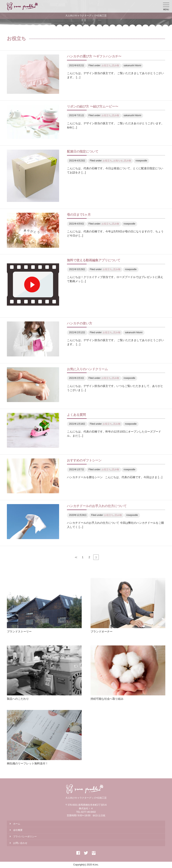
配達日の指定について (83, 151)
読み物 (115, 65)
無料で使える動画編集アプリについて (94, 260)
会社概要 (18, 830)
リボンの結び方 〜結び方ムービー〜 (92, 106)
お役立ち (106, 65)
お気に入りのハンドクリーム (87, 369)
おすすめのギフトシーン (84, 460)
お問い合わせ (20, 843)
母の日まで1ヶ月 (79, 215)
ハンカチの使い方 (80, 323)
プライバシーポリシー (25, 837)
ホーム (17, 824)
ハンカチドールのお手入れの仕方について (97, 506)
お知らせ (118, 161)
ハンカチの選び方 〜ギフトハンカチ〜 (94, 56)
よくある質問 (76, 415)
